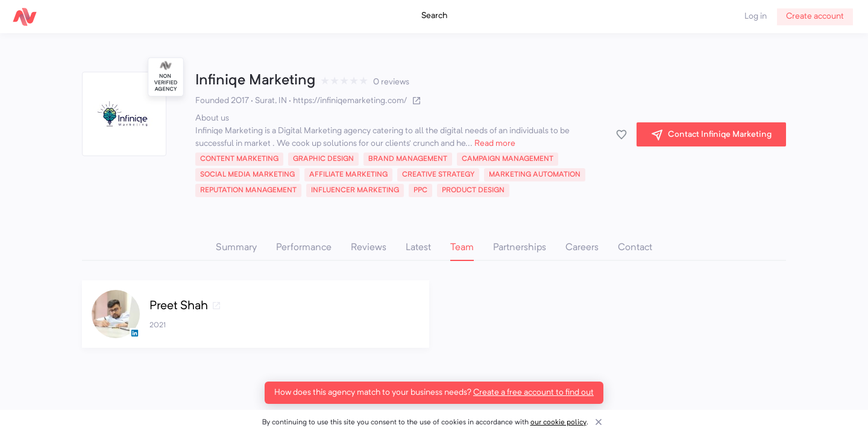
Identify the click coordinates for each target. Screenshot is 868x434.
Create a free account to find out (533, 392)
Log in (756, 16)
